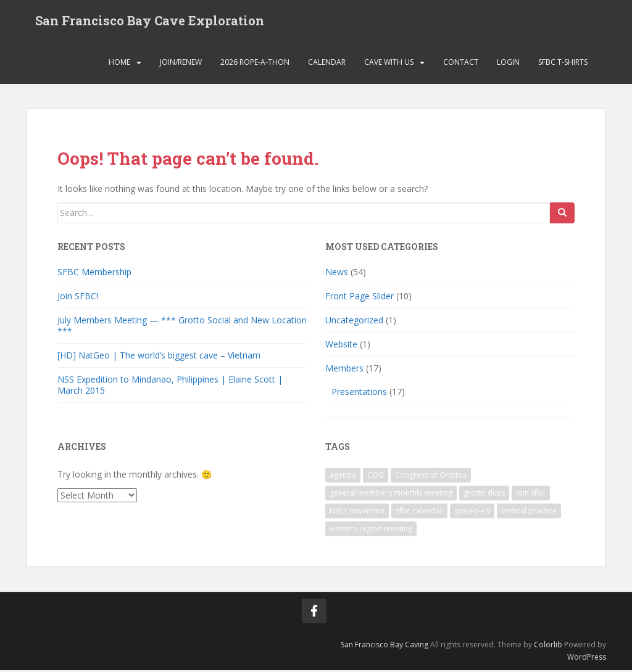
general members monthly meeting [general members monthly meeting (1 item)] (391, 495)
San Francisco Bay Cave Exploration (150, 22)
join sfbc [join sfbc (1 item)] (531, 495)
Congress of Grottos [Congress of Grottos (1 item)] (431, 477)
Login (508, 64)
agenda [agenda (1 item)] (343, 477)
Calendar (327, 64)
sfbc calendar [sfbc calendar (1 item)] (419, 512)
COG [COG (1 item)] (376, 477)
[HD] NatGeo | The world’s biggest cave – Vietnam (159, 358)
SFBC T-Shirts (563, 64)
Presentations (359, 394)
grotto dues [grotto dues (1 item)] (484, 495)
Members (344, 371)
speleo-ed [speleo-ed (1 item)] (472, 512)
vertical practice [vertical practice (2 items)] (529, 512)
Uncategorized (354, 322)
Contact (461, 64)
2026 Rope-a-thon (255, 64)
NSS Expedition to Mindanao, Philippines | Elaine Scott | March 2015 (170, 387)
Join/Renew (181, 64)
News (337, 274)
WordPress (587, 659)
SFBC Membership (94, 274)
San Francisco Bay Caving (385, 646)
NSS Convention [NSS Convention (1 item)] (357, 512)
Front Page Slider (360, 298)
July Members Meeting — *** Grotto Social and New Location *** (182, 328)
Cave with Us (389, 64)
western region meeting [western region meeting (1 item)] (371, 530)
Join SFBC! (78, 298)
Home (119, 64)
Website (341, 346)
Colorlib (548, 646)
